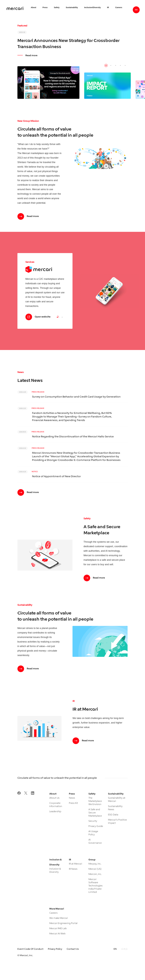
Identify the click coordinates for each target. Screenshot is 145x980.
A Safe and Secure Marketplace (95, 813)
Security (93, 821)
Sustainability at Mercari (117, 800)
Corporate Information (56, 805)
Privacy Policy (55, 949)
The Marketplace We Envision (95, 801)
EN (115, 949)
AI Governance (95, 841)
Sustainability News (115, 808)
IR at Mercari (75, 864)
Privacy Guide (96, 826)
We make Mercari (59, 918)
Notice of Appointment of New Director (56, 477)
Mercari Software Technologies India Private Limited (96, 886)
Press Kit (73, 803)
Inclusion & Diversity (55, 871)
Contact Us (73, 949)
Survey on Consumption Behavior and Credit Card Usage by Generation (76, 397)
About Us (54, 798)
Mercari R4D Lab (58, 929)
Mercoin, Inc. (95, 874)
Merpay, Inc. (95, 864)
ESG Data (113, 815)
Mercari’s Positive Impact (117, 822)
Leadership (55, 812)
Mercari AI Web (57, 934)
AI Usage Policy (93, 833)
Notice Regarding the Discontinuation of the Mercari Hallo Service (73, 437)
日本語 (124, 949)
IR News (73, 869)
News (72, 798)
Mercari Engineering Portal (63, 923)
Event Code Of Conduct (30, 949)
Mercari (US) (95, 869)
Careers (53, 913)
